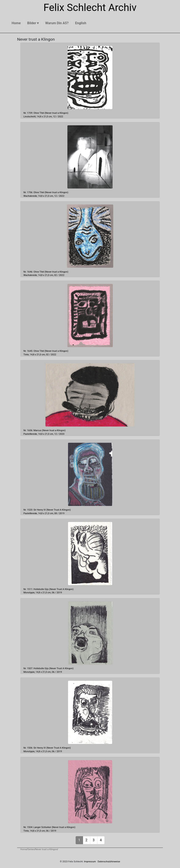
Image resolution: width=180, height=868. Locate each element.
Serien (31, 849)
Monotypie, (29, 593)
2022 (60, 117)
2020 (62, 434)
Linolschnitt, (30, 117)
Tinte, (26, 355)
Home (23, 849)
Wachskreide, (30, 196)
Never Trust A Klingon (58, 510)
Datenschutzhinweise (109, 862)
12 (54, 117)
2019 (62, 513)
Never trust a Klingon (56, 113)
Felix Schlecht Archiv (90, 7)
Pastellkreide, (30, 434)
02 (56, 275)
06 (53, 593)
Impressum (90, 862)
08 (56, 513)
